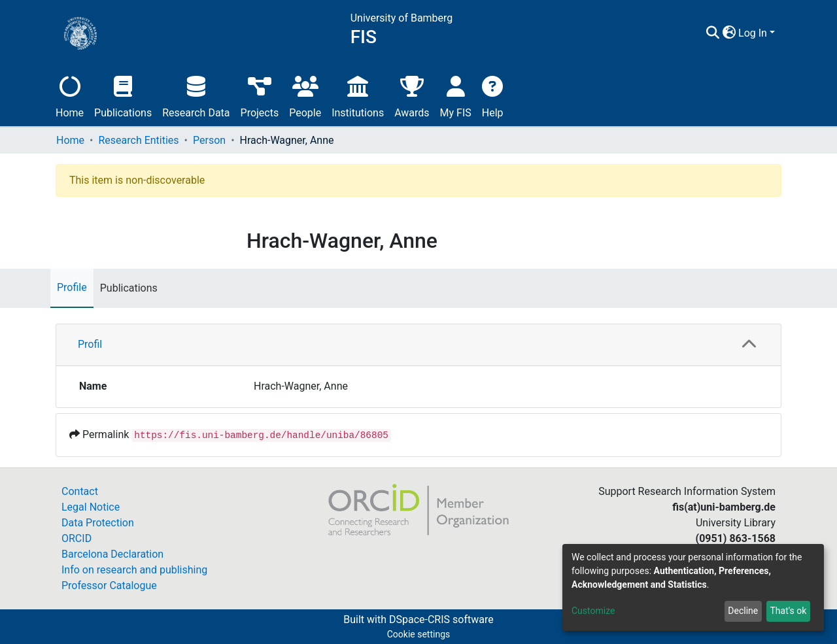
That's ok (788, 611)
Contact (80, 491)
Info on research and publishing (134, 570)
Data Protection (98, 523)
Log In (753, 33)
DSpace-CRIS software (441, 619)
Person (209, 140)
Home (70, 95)
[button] (729, 33)
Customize (593, 611)
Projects (260, 95)
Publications (123, 95)
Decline (743, 611)
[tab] (418, 345)
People (305, 95)
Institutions (358, 95)
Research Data (196, 95)
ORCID (77, 538)
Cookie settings (419, 634)
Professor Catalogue (109, 585)
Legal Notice (91, 507)
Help (493, 95)
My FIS (456, 95)
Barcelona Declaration (112, 554)
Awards (412, 95)
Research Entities (138, 140)
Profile (72, 287)
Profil (90, 344)
